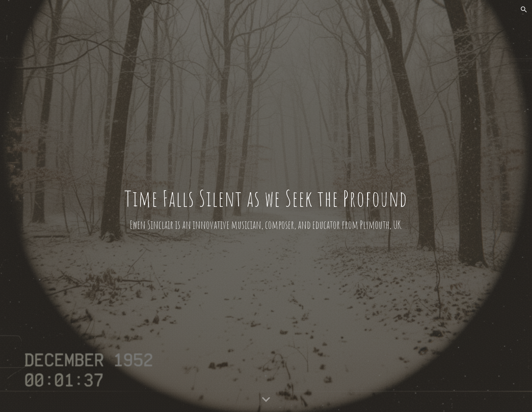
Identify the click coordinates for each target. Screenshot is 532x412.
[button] (524, 9)
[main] (266, 206)
